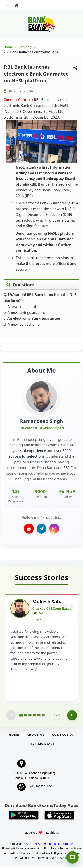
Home (8, 47)
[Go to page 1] (21, 716)
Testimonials (41, 744)
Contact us (63, 735)
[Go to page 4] (34, 716)
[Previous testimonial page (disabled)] (11, 716)
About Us (36, 735)
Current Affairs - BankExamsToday (50, 844)
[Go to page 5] (39, 716)
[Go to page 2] (25, 716)
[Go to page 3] (30, 716)
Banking (25, 47)
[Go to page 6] (43, 716)
